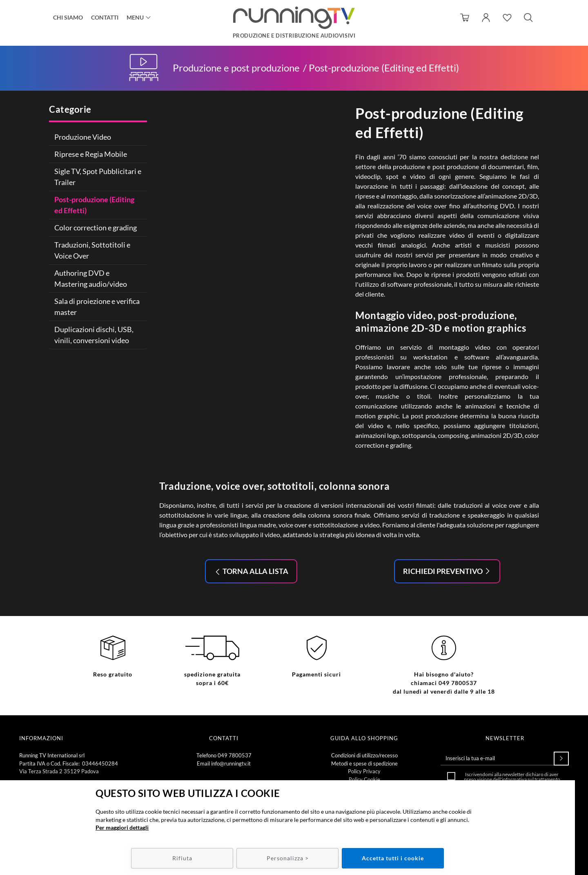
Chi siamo (68, 17)
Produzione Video (83, 137)
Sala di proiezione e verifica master (97, 307)
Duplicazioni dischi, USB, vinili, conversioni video (94, 335)
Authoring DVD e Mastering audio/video (91, 278)
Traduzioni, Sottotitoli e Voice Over (92, 250)
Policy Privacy (364, 771)
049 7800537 (235, 755)
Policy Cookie (364, 779)
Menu (135, 17)
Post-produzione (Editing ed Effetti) (94, 205)
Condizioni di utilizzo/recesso (364, 755)
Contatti (105, 17)
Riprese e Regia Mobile (91, 154)
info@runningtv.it (231, 763)
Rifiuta (182, 858)
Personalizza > (288, 858)
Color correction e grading (96, 228)
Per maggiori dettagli (122, 827)
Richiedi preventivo (443, 571)
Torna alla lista (255, 571)
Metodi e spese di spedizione (364, 763)
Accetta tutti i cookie (393, 858)
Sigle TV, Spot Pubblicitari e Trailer (98, 177)
